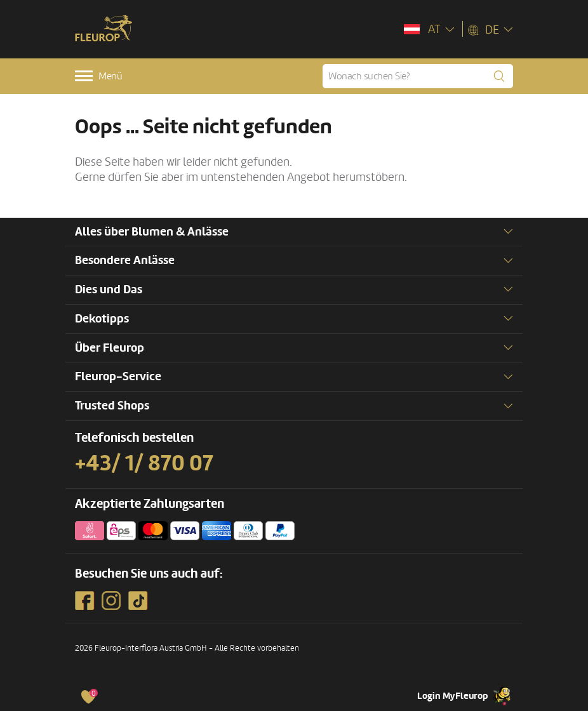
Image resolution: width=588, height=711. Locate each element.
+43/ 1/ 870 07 (144, 463)
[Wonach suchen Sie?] (418, 76)
